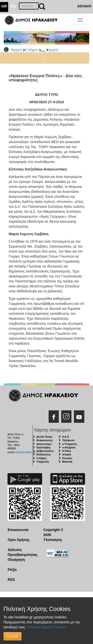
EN (13, 6)
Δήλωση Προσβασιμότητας (22, 552)
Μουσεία (67, 462)
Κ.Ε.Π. (66, 437)
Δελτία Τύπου (44, 437)
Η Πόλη (67, 451)
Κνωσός (67, 458)
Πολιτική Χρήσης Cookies (47, 627)
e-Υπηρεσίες (70, 444)
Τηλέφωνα (68, 440)
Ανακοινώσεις (45, 440)
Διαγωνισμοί (44, 444)
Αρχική (16, 50)
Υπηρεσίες (43, 462)
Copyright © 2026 (53, 532)
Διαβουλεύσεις (45, 451)
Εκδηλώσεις (44, 455)
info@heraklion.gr (25, 452)
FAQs (12, 570)
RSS (11, 580)
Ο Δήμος (31, 50)
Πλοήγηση (16, 560)
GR (4, 6)
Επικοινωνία (18, 530)
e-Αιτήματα (69, 448)
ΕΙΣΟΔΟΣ (84, 6)
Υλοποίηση (53, 540)
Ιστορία (67, 455)
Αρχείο (53, 50)
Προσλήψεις (44, 448)
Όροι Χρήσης (19, 540)
